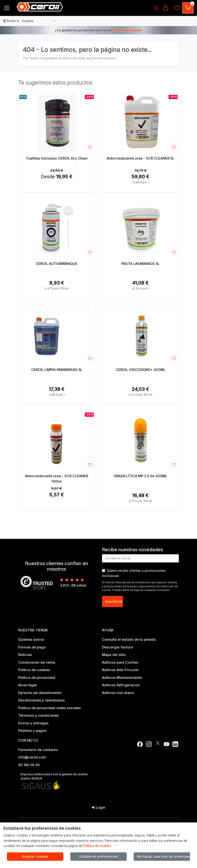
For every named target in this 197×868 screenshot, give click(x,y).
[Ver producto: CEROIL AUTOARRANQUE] (57, 228)
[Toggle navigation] (7, 8)
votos (78, 585)
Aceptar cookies (35, 856)
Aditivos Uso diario (118, 693)
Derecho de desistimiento (40, 693)
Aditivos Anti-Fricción (120, 670)
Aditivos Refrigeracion (121, 685)
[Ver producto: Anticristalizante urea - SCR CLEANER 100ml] (57, 441)
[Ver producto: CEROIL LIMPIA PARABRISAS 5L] (57, 334)
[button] (39, 21)
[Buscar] (156, 8)
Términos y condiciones (38, 715)
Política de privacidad (37, 678)
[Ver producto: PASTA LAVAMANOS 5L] (140, 228)
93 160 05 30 (29, 765)
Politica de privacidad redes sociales (49, 708)
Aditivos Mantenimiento (122, 678)
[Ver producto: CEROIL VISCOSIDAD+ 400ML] (140, 334)
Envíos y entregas (33, 723)
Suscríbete (114, 601)
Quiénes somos (31, 639)
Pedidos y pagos (32, 731)
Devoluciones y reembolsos (41, 700)
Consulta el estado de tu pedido (129, 639)
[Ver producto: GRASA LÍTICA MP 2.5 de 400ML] (140, 441)
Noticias (25, 655)
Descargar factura (117, 647)
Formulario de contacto (38, 750)
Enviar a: (13, 21)
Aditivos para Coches (120, 662)
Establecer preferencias (98, 856)
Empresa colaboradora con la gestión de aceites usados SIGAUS (54, 776)
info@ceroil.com (32, 757)
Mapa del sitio (114, 655)
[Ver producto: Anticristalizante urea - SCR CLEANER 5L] (140, 123)
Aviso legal (27, 685)
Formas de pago (32, 647)
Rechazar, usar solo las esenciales (163, 856)
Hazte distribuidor (128, 30)
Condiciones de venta (37, 662)
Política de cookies (34, 670)
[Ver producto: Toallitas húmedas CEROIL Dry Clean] (57, 123)
